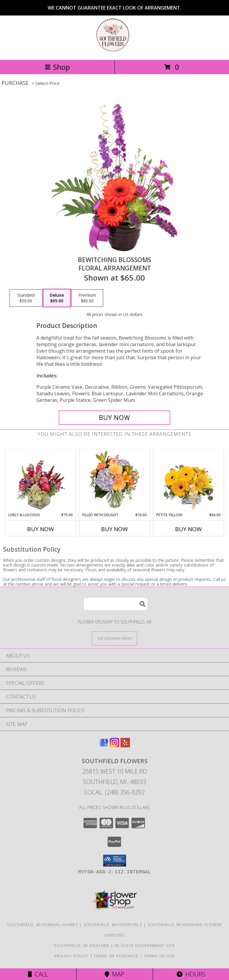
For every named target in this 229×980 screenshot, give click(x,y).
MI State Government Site (145, 945)
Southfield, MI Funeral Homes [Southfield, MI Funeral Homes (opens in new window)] (42, 925)
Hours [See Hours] (191, 974)
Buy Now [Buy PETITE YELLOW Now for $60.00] (188, 529)
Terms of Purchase (116, 956)
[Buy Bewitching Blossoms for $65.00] (114, 418)
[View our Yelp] (125, 745)
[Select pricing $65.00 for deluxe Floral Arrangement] (57, 298)
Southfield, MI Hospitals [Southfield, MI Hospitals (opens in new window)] (113, 925)
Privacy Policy (71, 956)
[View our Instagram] (114, 745)
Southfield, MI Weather (82, 945)
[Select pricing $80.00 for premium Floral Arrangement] (87, 298)
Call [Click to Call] (38, 974)
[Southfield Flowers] (114, 51)
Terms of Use (159, 956)
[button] (115, 861)
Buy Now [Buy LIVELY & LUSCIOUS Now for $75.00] (41, 529)
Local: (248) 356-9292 (114, 792)
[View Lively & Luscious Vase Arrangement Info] (41, 481)
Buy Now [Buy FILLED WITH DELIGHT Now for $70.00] (114, 529)
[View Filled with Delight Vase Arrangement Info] (115, 481)
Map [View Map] (114, 974)
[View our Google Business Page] (104, 745)
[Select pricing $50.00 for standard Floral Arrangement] (26, 298)
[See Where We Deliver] (114, 638)
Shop (57, 67)
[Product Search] (116, 604)
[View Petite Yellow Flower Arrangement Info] (189, 481)
